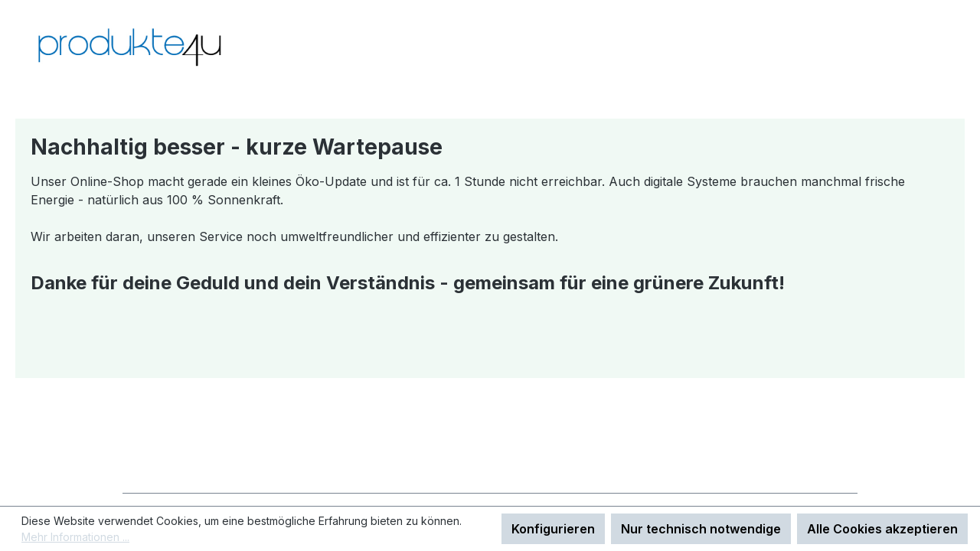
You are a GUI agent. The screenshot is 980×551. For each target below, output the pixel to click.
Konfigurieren (553, 529)
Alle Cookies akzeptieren (882, 529)
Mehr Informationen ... (75, 537)
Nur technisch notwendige (701, 529)
